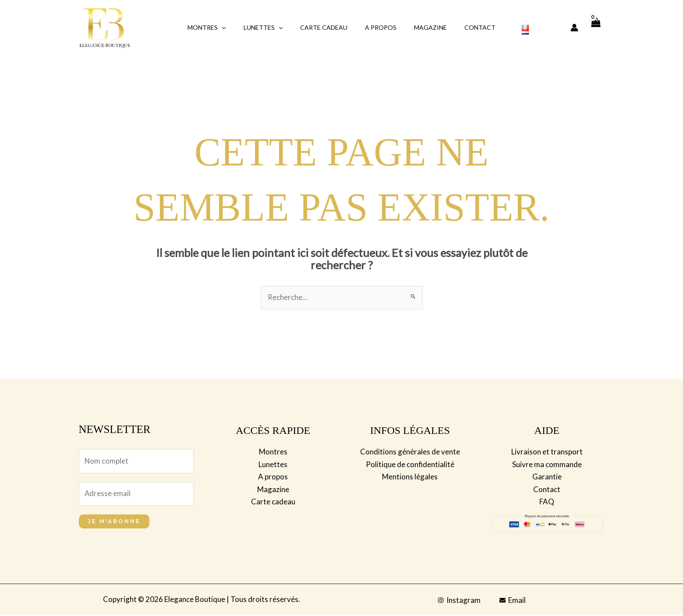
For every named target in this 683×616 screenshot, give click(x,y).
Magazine (423, 27)
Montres (220, 28)
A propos (378, 27)
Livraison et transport (547, 452)
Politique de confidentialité (410, 464)
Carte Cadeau (326, 27)
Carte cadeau (273, 501)
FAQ (547, 501)
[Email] (513, 601)
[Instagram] (459, 601)
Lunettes (271, 28)
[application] (235, 28)
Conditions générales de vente (410, 452)
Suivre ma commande (547, 464)
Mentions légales (410, 477)
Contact (467, 27)
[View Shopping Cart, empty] (596, 28)
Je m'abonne (114, 523)
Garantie (547, 477)
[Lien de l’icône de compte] (574, 28)
